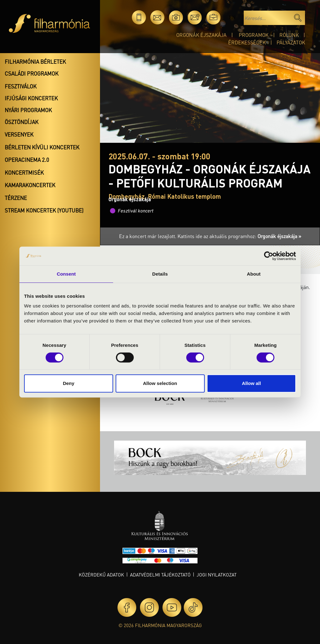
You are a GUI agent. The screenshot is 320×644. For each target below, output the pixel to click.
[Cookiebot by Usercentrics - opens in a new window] (269, 256)
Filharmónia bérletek (35, 62)
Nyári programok (28, 110)
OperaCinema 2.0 (27, 160)
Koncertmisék (24, 172)
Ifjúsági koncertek (31, 98)
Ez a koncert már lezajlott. (148, 236)
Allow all (251, 383)
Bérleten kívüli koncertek (42, 147)
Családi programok (32, 73)
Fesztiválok (21, 86)
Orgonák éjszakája (201, 35)
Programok (254, 35)
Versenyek (19, 134)
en (232, 17)
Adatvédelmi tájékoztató (160, 575)
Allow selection (160, 383)
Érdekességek (247, 42)
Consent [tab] (66, 274)
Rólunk (289, 35)
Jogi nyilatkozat (217, 575)
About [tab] (254, 274)
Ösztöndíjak (22, 122)
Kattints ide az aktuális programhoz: (239, 236)
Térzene (16, 198)
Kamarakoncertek (30, 185)
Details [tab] (160, 274)
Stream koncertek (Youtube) (44, 210)
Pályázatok (291, 42)
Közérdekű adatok (101, 575)
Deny (69, 383)
